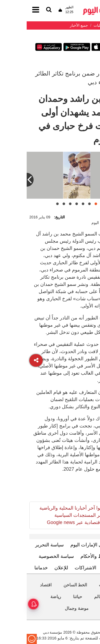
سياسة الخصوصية (30, 556)
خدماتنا (14, 568)
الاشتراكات (59, 568)
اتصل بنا (84, 568)
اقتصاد (19, 585)
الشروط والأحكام (71, 556)
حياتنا (51, 597)
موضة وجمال (50, 608)
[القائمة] (22, 10)
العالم (73, 597)
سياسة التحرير (23, 545)
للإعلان (35, 568)
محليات (79, 585)
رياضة (29, 597)
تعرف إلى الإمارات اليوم (68, 545)
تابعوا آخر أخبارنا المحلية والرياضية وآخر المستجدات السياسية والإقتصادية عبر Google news (46, 515)
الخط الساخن (49, 585)
